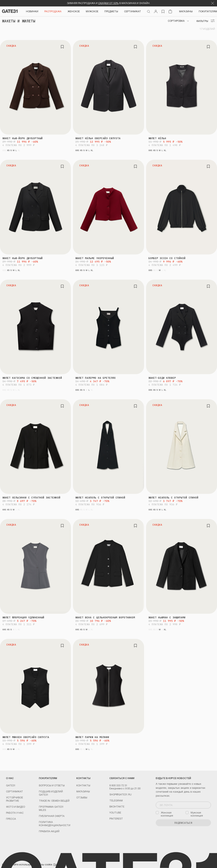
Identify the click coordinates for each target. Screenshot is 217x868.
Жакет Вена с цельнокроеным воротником (105, 617)
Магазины (186, 11)
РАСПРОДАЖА (53, 11)
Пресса (11, 819)
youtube (115, 812)
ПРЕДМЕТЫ (111, 11)
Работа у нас (15, 813)
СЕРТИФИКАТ (133, 11)
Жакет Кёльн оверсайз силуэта (98, 138)
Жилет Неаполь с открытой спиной (100, 498)
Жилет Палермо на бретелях (96, 378)
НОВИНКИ (32, 11)
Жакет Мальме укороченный (95, 258)
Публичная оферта (52, 816)
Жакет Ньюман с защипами (167, 617)
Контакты (83, 785)
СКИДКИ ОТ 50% (108, 3)
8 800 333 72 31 (118, 785)
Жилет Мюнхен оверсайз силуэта (26, 737)
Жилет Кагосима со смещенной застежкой (32, 378)
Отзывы (82, 797)
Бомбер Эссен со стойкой (167, 258)
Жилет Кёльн (157, 138)
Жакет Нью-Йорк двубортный (23, 138)
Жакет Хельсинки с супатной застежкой (31, 498)
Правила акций (49, 831)
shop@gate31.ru (120, 794)
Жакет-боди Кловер (162, 378)
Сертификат (15, 791)
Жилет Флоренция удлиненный (23, 617)
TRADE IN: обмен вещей (54, 801)
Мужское (92, 11)
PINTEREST (116, 819)
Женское (74, 11)
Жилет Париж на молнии (92, 737)
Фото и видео (16, 807)
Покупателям (208, 11)
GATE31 (11, 785)
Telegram (116, 800)
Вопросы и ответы (52, 785)
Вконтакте (117, 806)
